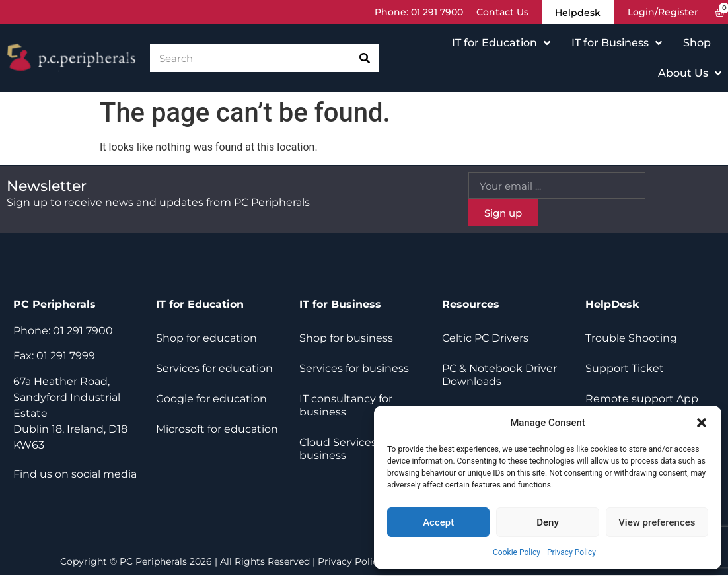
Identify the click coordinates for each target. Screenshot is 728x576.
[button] (702, 423)
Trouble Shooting (631, 339)
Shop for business (346, 339)
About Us (690, 74)
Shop (697, 43)
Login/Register (663, 13)
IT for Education (501, 44)
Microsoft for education (217, 430)
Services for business (354, 369)
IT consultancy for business (346, 406)
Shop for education (206, 339)
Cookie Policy (517, 552)
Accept (438, 522)
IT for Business (617, 44)
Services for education (214, 369)
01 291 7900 (432, 13)
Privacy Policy (571, 552)
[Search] (365, 59)
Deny (548, 522)
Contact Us (498, 13)
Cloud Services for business (346, 450)
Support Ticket (625, 369)
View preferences (657, 522)
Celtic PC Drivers (485, 339)
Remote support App (642, 399)
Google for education (211, 399)
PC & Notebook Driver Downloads (499, 376)
